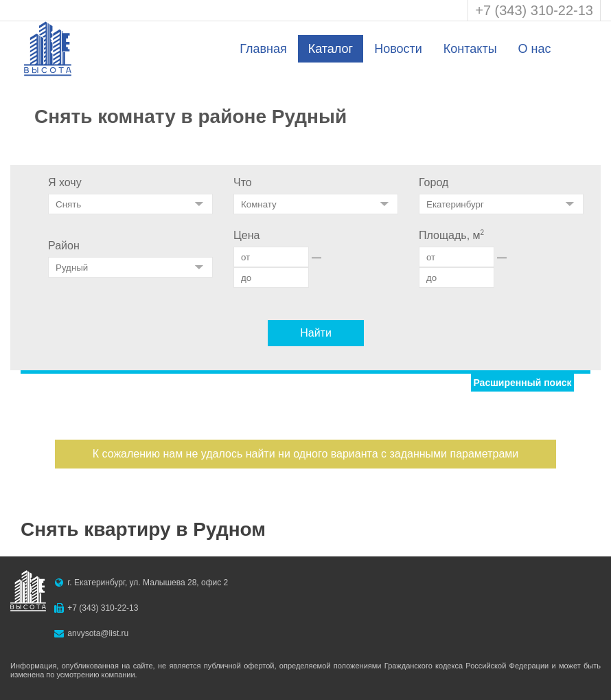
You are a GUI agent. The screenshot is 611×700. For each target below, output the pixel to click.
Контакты (470, 49)
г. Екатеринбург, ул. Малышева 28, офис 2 (148, 583)
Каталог (331, 49)
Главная (263, 49)
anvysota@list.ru (98, 633)
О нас (535, 49)
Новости (398, 49)
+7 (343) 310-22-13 (534, 10)
